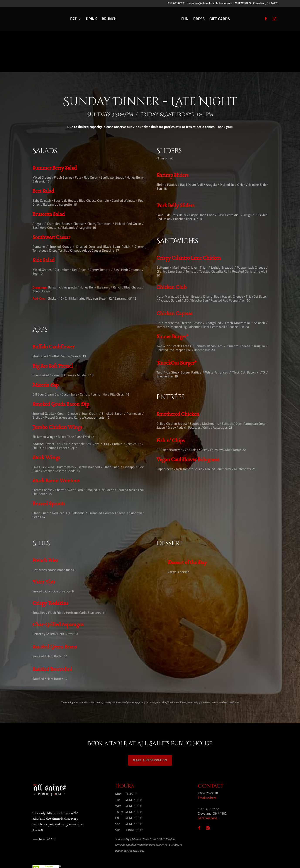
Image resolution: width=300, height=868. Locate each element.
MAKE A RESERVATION (150, 719)
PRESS (199, 19)
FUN (185, 19)
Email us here (207, 757)
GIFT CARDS (220, 19)
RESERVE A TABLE (30, 18)
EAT (73, 19)
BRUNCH (109, 19)
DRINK (91, 19)
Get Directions (208, 777)
